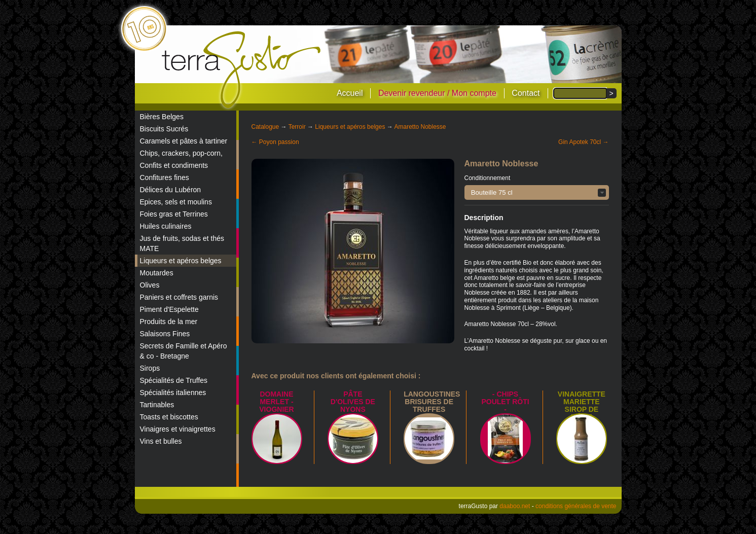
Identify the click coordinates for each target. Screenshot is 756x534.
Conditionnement (488, 178)
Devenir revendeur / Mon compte (437, 93)
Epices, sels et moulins (176, 202)
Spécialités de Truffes (174, 380)
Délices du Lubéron (171, 190)
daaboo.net (515, 506)
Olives (150, 285)
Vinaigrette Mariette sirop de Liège (582, 405)
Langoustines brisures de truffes (432, 402)
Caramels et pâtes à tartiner (184, 141)
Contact (526, 93)
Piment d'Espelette (169, 309)
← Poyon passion (275, 142)
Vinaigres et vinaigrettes (178, 429)
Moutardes (157, 273)
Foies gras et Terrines (174, 214)
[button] (537, 192)
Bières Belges (162, 117)
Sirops (150, 368)
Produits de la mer (169, 322)
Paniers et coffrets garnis (179, 297)
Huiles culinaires (166, 226)
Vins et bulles (161, 441)
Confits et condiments (174, 165)
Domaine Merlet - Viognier (276, 402)
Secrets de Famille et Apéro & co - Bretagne (184, 351)
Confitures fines (165, 177)
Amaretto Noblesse (420, 127)
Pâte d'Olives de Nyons (353, 402)
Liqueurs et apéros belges (181, 261)
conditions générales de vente (576, 506)
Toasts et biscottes (169, 417)
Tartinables (157, 405)
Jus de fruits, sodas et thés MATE (182, 243)
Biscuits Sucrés (164, 129)
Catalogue (265, 127)
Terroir (297, 127)
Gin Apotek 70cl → (583, 142)
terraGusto (242, 70)
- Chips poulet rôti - (505, 402)
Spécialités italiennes (173, 393)
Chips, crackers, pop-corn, (181, 153)
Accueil (350, 93)
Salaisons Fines (165, 334)
